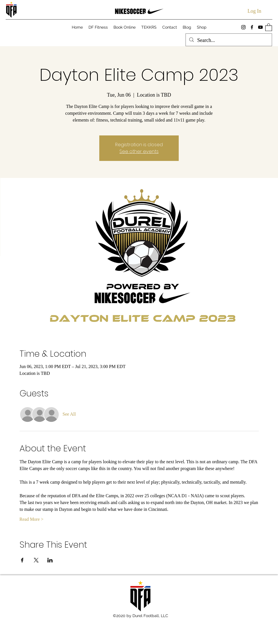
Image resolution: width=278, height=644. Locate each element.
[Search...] (228, 41)
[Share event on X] (36, 560)
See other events (139, 151)
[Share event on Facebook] (22, 560)
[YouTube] (260, 27)
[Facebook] (252, 27)
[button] (269, 27)
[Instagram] (243, 27)
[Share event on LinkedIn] (50, 560)
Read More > (32, 519)
